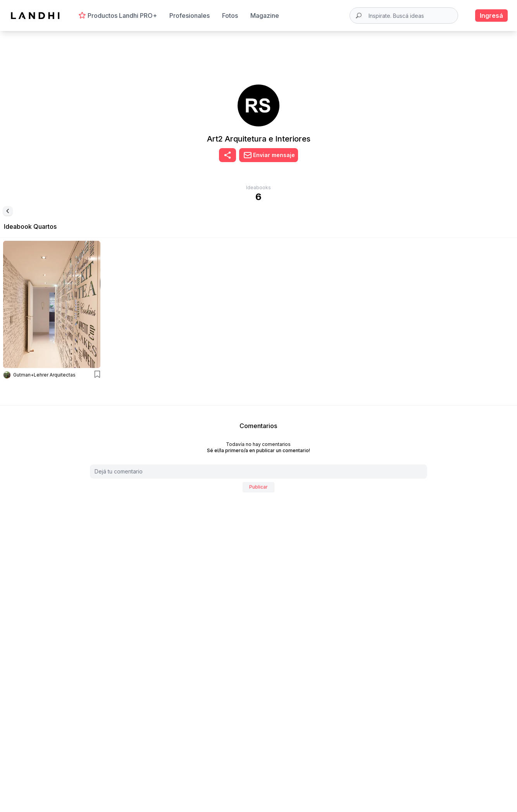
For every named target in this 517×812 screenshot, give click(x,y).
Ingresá (491, 16)
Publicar (258, 487)
